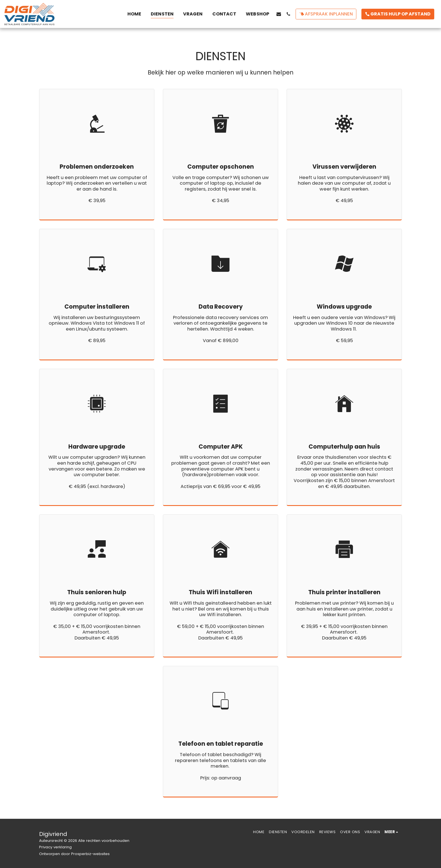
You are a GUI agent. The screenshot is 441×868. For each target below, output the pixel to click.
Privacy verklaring (55, 847)
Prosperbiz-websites (90, 854)
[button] (279, 14)
